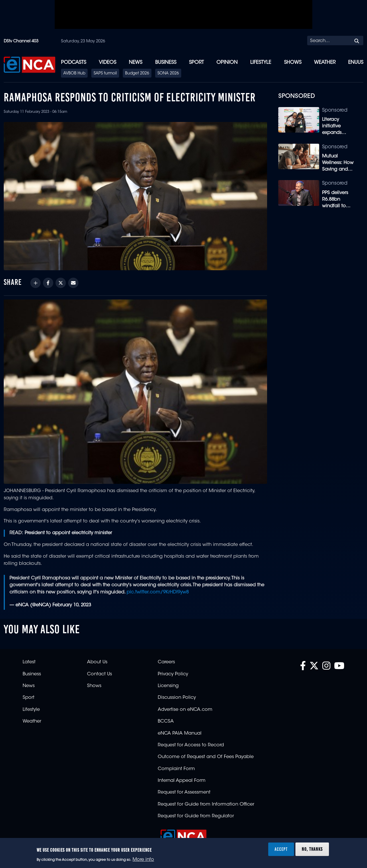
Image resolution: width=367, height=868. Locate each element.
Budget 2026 (137, 74)
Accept (281, 849)
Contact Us (99, 674)
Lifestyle (261, 63)
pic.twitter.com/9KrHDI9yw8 (158, 592)
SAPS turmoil (105, 74)
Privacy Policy (173, 674)
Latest (29, 662)
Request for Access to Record (191, 745)
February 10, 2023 (72, 605)
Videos (107, 63)
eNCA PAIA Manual (180, 733)
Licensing (168, 686)
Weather (325, 63)
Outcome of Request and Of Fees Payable (206, 757)
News (136, 63)
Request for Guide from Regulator (196, 816)
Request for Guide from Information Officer (206, 804)
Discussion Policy (177, 698)
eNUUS (356, 63)
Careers (166, 662)
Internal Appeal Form (182, 781)
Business (166, 63)
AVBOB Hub (74, 74)
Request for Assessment (184, 792)
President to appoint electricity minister (68, 533)
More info (143, 860)
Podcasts (74, 63)
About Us (97, 662)
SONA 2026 (168, 74)
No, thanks (312, 849)
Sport (196, 63)
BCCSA (166, 721)
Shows (293, 63)
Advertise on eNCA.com (185, 710)
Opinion (227, 63)
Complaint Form (176, 769)
